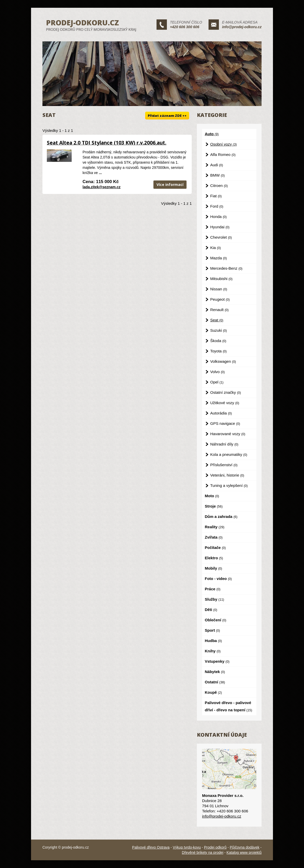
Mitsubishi (221, 279)
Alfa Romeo (223, 154)
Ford (217, 206)
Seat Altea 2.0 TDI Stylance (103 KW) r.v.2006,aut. (107, 143)
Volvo (218, 372)
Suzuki (219, 330)
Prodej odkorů (215, 847)
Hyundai (220, 227)
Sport (213, 630)
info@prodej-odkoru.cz (242, 27)
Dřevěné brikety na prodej (203, 852)
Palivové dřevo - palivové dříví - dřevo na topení (229, 706)
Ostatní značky (226, 392)
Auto (212, 134)
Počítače (215, 548)
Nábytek (215, 672)
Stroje (214, 506)
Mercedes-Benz (227, 268)
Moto (212, 496)
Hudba (213, 641)
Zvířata (214, 537)
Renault (220, 310)
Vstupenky (217, 661)
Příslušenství (224, 465)
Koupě (213, 692)
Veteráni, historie (227, 475)
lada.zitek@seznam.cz (102, 187)
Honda (219, 217)
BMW (218, 175)
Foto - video (218, 579)
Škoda (218, 341)
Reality (215, 527)
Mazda (219, 258)
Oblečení (216, 620)
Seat (217, 320)
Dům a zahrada (221, 516)
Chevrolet (221, 237)
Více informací (170, 184)
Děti (211, 610)
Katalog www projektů (244, 852)
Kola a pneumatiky (229, 454)
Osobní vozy (224, 144)
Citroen (219, 186)
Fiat (216, 196)
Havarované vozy (228, 434)
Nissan (219, 289)
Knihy (213, 651)
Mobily (214, 568)
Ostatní (215, 682)
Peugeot (220, 299)
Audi (217, 165)
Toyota (219, 351)
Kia (216, 248)
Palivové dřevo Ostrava (151, 847)
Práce (213, 589)
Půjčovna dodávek (244, 847)
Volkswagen (223, 361)
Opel (217, 382)
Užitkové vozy (225, 403)
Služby (215, 599)
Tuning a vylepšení (229, 485)
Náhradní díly (224, 444)
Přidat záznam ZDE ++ (167, 116)
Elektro (214, 558)
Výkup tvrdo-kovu (187, 847)
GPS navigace (225, 423)
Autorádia (221, 413)
